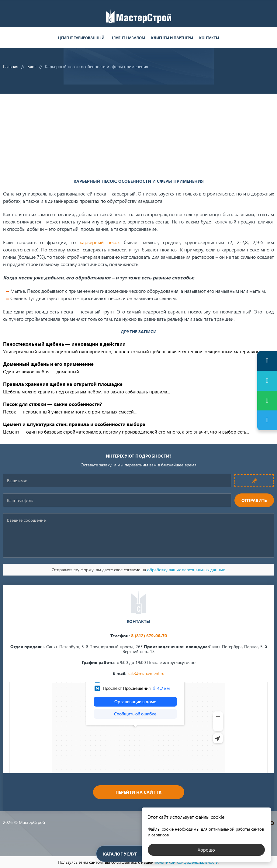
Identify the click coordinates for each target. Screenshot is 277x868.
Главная (11, 66)
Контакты (209, 38)
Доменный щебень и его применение (48, 364)
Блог (32, 66)
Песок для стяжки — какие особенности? (52, 404)
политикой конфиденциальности (187, 862)
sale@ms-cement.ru (146, 673)
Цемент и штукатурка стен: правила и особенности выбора (74, 424)
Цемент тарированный (81, 38)
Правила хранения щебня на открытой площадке (63, 384)
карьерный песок (100, 242)
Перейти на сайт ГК (138, 792)
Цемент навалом (128, 38)
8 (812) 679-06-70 (149, 636)
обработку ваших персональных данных (186, 570)
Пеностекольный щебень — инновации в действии (64, 344)
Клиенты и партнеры (172, 38)
